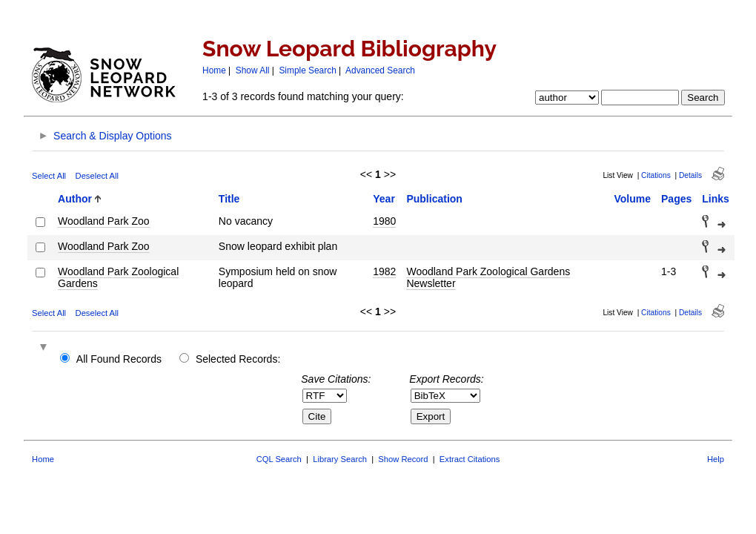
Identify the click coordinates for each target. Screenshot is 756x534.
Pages (676, 199)
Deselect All (97, 176)
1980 (384, 221)
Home (214, 70)
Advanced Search (380, 70)
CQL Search (279, 459)
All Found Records (119, 359)
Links (716, 199)
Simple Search (307, 70)
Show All (253, 70)
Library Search (340, 459)
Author (75, 199)
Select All (49, 176)
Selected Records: (238, 359)
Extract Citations (470, 459)
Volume (633, 199)
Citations (656, 175)
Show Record (403, 459)
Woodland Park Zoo (103, 221)
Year (384, 199)
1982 (384, 271)
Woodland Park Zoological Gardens (118, 277)
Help (716, 459)
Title (229, 199)
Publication (434, 199)
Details (690, 175)
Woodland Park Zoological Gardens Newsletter (488, 277)
